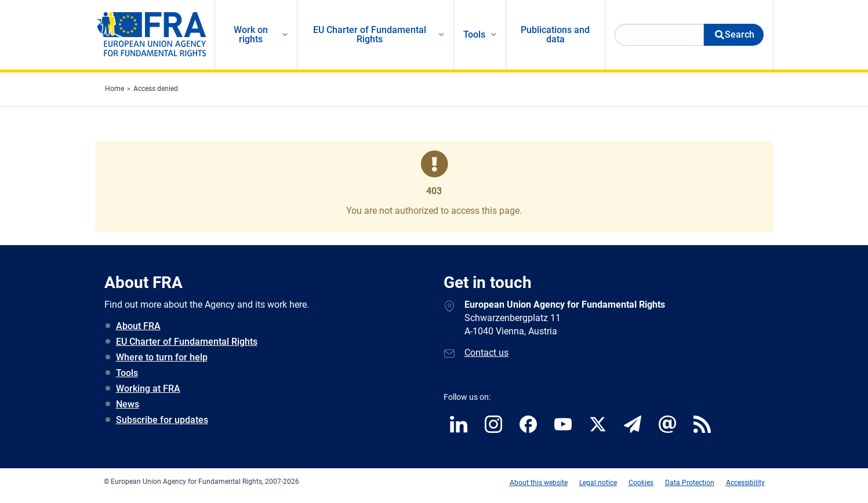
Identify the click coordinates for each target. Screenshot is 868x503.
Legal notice (598, 483)
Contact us (486, 353)
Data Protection (690, 483)
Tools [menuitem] (474, 34)
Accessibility (745, 483)
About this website (539, 483)
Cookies (641, 483)
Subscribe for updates (162, 420)
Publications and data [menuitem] (555, 34)
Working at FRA (148, 389)
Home (115, 89)
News (128, 404)
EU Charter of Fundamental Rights (187, 342)
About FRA (138, 326)
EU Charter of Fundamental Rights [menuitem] (370, 34)
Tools (127, 373)
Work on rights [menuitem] (251, 34)
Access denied (156, 89)
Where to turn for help (162, 357)
